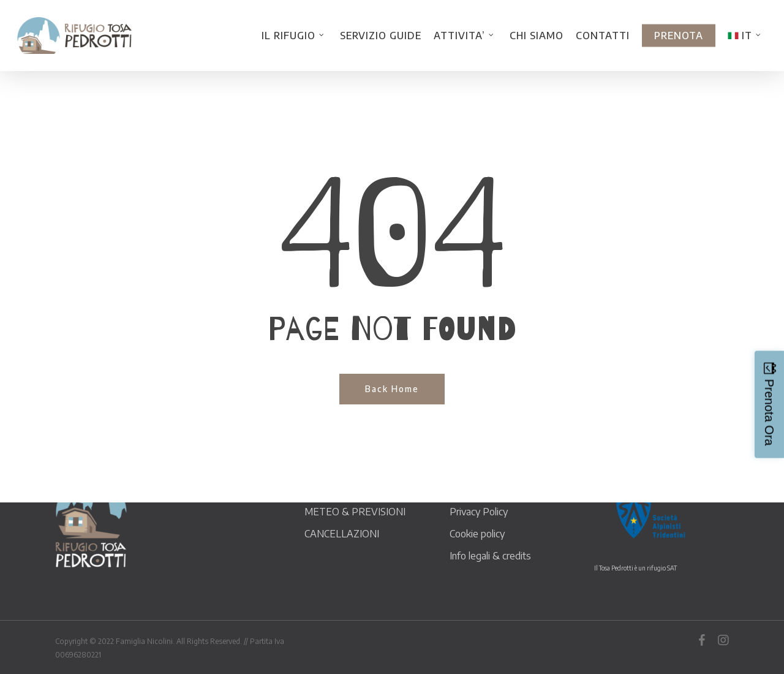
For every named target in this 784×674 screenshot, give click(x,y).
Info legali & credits (490, 556)
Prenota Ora (769, 413)
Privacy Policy (479, 512)
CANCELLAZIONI (342, 534)
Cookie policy (477, 534)
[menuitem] (746, 36)
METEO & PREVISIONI (355, 512)
